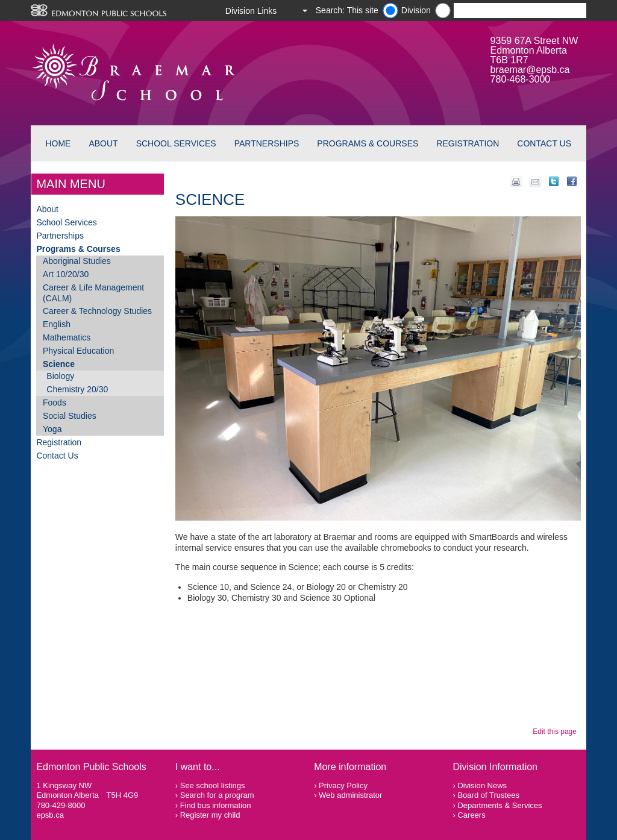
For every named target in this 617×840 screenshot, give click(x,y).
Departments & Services (500, 805)
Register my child (210, 815)
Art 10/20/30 (66, 274)
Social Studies (70, 416)
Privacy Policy (343, 785)
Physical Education (78, 351)
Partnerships (267, 143)
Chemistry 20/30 (77, 389)
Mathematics (67, 337)
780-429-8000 (61, 805)
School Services (176, 143)
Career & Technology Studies (97, 311)
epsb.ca (50, 815)
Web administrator (350, 795)
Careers (471, 815)
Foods (55, 403)
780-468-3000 (521, 79)
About (103, 143)
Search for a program (217, 795)
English (57, 324)
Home (58, 143)
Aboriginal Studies (77, 261)
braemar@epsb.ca (530, 70)
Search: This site (347, 10)
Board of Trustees (488, 795)
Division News (482, 785)
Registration (468, 143)
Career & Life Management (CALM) (93, 293)
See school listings (213, 785)
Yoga (52, 429)
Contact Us (544, 143)
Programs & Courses (368, 143)
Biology (60, 376)
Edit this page (556, 732)
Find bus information (216, 805)
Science (59, 364)
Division (416, 10)
